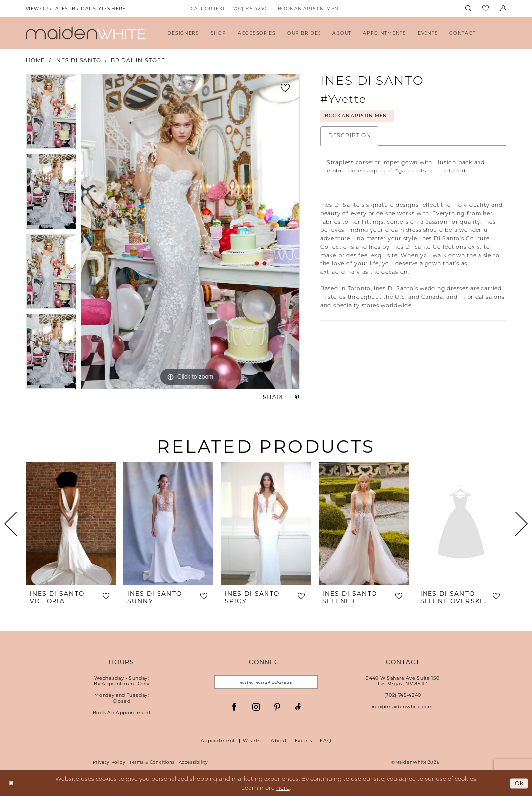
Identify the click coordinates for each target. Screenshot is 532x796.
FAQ (326, 741)
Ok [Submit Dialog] (519, 783)
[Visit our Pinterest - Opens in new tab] (277, 707)
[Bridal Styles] (76, 8)
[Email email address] (266, 682)
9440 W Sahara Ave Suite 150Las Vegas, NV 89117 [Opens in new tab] (402, 681)
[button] (503, 9)
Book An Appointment (358, 116)
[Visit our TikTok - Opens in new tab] (298, 707)
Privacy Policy (109, 762)
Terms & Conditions (152, 762)
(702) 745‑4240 (403, 695)
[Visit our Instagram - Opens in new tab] (256, 707)
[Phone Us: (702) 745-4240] (228, 8)
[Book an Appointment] (309, 8)
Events (304, 741)
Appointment (218, 741)
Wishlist (253, 741)
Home (35, 61)
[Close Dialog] (11, 783)
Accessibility (193, 762)
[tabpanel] (51, 114)
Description (349, 136)
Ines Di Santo (78, 61)
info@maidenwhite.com (403, 707)
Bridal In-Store (138, 61)
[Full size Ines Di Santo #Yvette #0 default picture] (190, 231)
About (279, 741)
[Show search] (468, 9)
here (283, 788)
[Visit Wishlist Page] (485, 9)
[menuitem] (76, 8)
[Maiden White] (86, 33)
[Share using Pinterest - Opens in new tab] (297, 398)
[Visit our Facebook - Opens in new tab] (234, 707)
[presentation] (71, 524)
